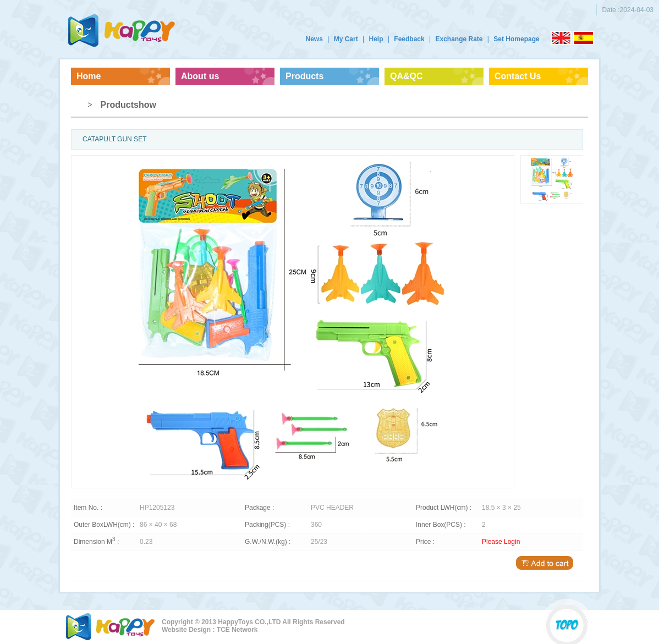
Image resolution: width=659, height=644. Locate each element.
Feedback (409, 39)
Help (376, 39)
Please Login (501, 542)
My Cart (346, 39)
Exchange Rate (459, 39)
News (314, 39)
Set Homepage (516, 39)
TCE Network (237, 630)
